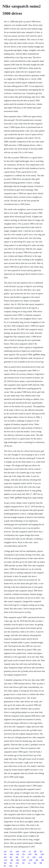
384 (37, 860)
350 (5, 851)
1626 (11, 854)
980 (12, 860)
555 (23, 854)
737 (23, 857)
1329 (34, 857)
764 (41, 851)
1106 (40, 857)
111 (29, 863)
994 (35, 863)
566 (17, 857)
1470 (24, 860)
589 (41, 863)
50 (16, 866)
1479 (30, 854)
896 (43, 860)
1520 (30, 860)
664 (5, 857)
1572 (6, 860)
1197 (24, 851)
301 (11, 863)
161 (5, 854)
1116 (17, 863)
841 (11, 857)
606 (5, 863)
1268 (17, 851)
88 (5, 866)
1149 (42, 854)
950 (18, 860)
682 (36, 854)
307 (11, 851)
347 (23, 863)
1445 (11, 866)
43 (28, 857)
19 (30, 851)
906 (35, 851)
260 (18, 854)
